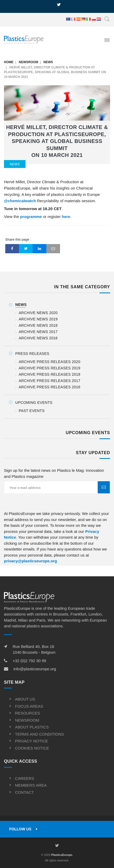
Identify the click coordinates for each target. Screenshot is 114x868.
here (66, 217)
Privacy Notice (31, 741)
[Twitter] (26, 249)
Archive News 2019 (38, 319)
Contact (24, 792)
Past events (32, 411)
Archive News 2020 (38, 313)
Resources (28, 713)
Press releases (32, 354)
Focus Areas (29, 706)
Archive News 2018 (38, 325)
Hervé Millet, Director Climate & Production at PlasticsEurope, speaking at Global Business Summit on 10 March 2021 (57, 141)
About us (25, 699)
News (48, 62)
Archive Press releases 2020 (49, 362)
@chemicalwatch (20, 201)
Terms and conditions (39, 734)
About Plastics (32, 727)
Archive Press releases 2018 (49, 374)
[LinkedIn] (39, 249)
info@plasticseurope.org (35, 669)
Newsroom (28, 62)
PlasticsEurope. (62, 855)
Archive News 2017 (38, 332)
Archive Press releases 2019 (49, 368)
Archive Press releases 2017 (49, 381)
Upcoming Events (34, 403)
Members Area (31, 785)
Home (9, 62)
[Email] (53, 249)
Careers (25, 778)
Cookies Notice (32, 748)
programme (31, 217)
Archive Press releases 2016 (49, 387)
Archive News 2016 (38, 338)
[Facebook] (12, 249)
